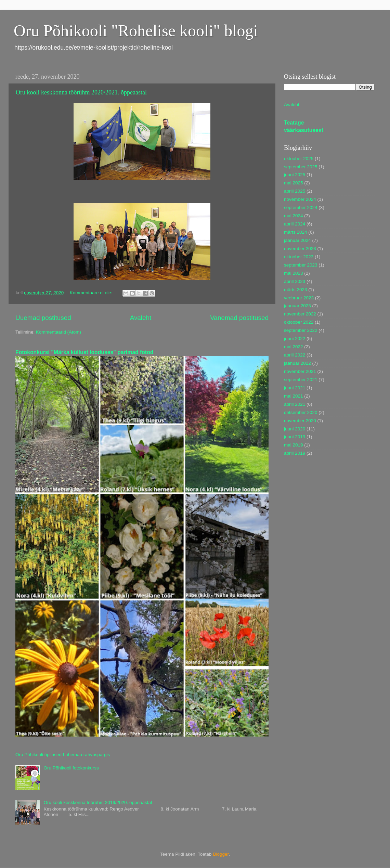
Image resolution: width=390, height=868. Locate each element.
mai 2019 (294, 445)
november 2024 (300, 199)
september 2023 (301, 265)
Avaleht (141, 318)
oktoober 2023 (299, 257)
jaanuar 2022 (297, 363)
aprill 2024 (295, 224)
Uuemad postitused (43, 318)
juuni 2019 (295, 437)
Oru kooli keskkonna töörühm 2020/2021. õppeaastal (81, 92)
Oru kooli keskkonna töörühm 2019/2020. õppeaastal (98, 802)
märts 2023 (296, 290)
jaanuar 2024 (297, 240)
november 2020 (300, 421)
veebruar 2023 (299, 298)
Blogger (221, 854)
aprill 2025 (295, 191)
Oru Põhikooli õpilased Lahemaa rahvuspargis (63, 755)
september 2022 (301, 330)
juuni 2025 (295, 175)
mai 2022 (294, 347)
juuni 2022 (295, 339)
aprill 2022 (295, 355)
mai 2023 (294, 273)
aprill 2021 (295, 404)
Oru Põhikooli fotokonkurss (71, 768)
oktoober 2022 (299, 322)
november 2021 (300, 371)
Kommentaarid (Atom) (58, 332)
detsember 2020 (301, 412)
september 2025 (301, 167)
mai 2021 (294, 396)
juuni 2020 (295, 429)
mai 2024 (294, 216)
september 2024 (301, 208)
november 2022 (300, 314)
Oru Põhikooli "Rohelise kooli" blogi (136, 31)
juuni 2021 (295, 388)
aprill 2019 (295, 453)
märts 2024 (296, 232)
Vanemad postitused (239, 318)
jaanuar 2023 (297, 306)
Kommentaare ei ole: (92, 293)
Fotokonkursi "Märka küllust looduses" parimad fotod (84, 352)
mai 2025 (294, 183)
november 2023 (300, 249)
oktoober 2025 (299, 159)
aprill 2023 (295, 281)
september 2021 (301, 380)
